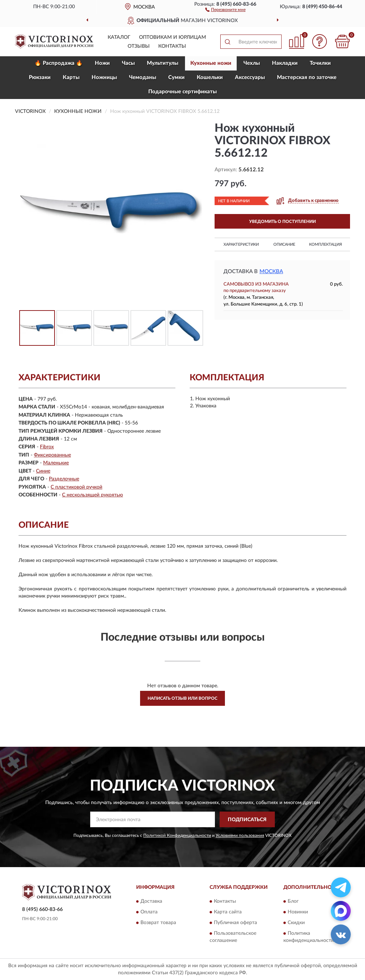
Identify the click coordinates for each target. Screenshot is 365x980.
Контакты (172, 46)
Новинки (298, 912)
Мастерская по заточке (307, 77)
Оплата (149, 912)
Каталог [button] (119, 37)
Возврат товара (158, 923)
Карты (71, 77)
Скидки (296, 923)
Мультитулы (163, 63)
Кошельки (210, 77)
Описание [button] (284, 244)
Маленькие (56, 463)
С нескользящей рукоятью (92, 495)
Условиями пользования (240, 835)
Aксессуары (250, 77)
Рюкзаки (40, 77)
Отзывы (139, 46)
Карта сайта (228, 912)
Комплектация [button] (325, 244)
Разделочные (64, 479)
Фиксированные (52, 455)
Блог (293, 901)
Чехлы (252, 63)
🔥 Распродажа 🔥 (59, 63)
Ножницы (104, 77)
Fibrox (47, 447)
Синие (43, 471)
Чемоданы (143, 77)
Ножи (102, 63)
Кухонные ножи (211, 63)
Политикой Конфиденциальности (177, 835)
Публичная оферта (235, 923)
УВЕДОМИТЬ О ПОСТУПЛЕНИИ (282, 221)
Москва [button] (271, 272)
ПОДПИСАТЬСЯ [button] (247, 820)
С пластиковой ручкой (76, 487)
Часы (128, 63)
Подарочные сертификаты (182, 92)
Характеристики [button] (241, 244)
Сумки (176, 77)
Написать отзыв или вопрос (182, 698)
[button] (225, 9)
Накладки (285, 63)
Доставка (151, 901)
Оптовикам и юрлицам (173, 37)
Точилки (320, 63)
